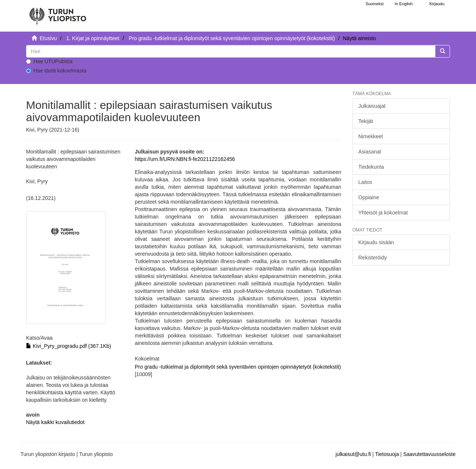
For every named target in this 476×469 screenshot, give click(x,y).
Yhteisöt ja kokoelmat (383, 213)
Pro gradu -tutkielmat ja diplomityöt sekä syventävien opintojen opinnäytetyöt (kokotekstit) (232, 38)
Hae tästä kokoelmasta (56, 71)
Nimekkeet (371, 136)
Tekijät (366, 121)
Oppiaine (369, 197)
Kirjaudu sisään (376, 242)
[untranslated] (231, 51)
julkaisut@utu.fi (353, 454)
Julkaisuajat (372, 106)
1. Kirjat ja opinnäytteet (93, 38)
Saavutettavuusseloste (429, 454)
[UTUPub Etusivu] (58, 13)
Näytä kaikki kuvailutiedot (55, 422)
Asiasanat (370, 152)
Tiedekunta (371, 167)
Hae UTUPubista (49, 61)
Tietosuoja (387, 454)
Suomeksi (374, 4)
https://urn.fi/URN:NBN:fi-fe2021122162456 (185, 159)
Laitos (365, 182)
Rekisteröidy (373, 258)
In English (403, 4)
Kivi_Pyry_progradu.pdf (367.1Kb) (69, 346)
